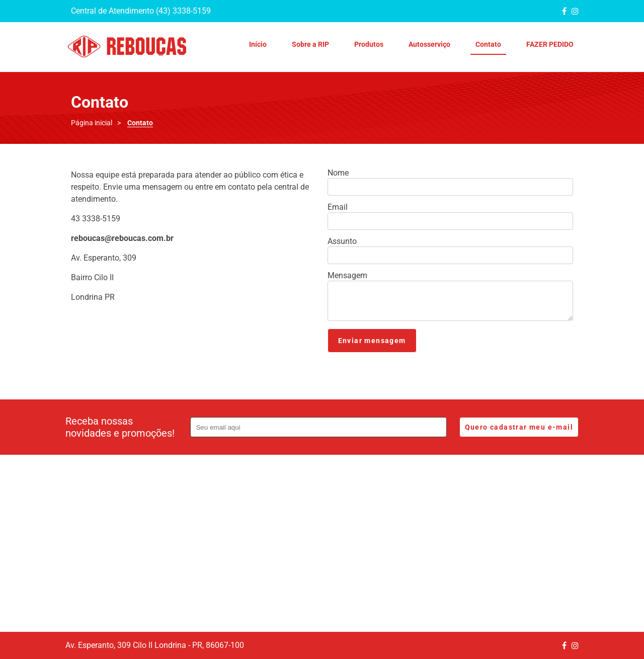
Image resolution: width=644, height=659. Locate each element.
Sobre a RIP (310, 44)
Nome (338, 173)
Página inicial (92, 123)
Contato (488, 44)
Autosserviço (429, 44)
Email (338, 207)
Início (258, 44)
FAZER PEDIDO (550, 44)
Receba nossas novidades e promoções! (120, 427)
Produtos (369, 44)
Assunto (342, 241)
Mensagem (347, 276)
